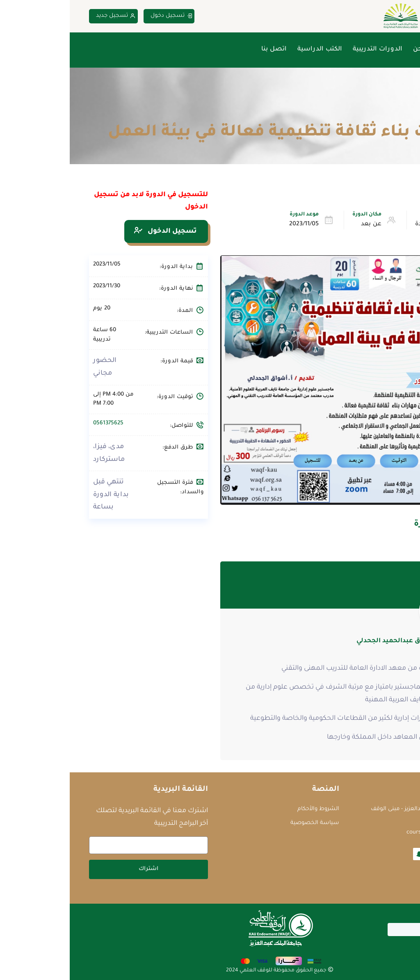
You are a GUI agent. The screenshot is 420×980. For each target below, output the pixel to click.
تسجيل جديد (46, 16)
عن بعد (301, 224)
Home (393, 113)
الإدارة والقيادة (365, 224)
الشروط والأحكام (249, 809)
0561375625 (39, 423)
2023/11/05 (234, 224)
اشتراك (79, 869)
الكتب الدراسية (250, 49)
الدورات (364, 113)
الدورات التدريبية (308, 49)
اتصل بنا (204, 49)
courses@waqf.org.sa (364, 832)
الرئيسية (388, 49)
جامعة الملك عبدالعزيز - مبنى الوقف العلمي (346, 814)
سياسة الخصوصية (245, 823)
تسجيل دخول (102, 16)
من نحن (354, 49)
